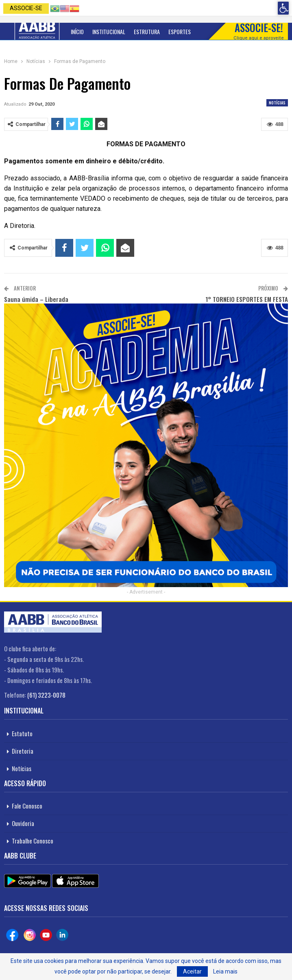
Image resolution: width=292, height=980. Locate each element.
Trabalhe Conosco (33, 841)
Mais (205, 31)
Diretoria (23, 751)
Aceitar (192, 971)
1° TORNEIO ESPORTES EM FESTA (247, 299)
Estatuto (22, 733)
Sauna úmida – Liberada (36, 299)
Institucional (109, 31)
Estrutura (147, 31)
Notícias (277, 103)
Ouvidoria (23, 823)
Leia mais (225, 971)
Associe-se (26, 8)
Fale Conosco (27, 806)
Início (77, 31)
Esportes (180, 31)
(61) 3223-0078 (46, 695)
